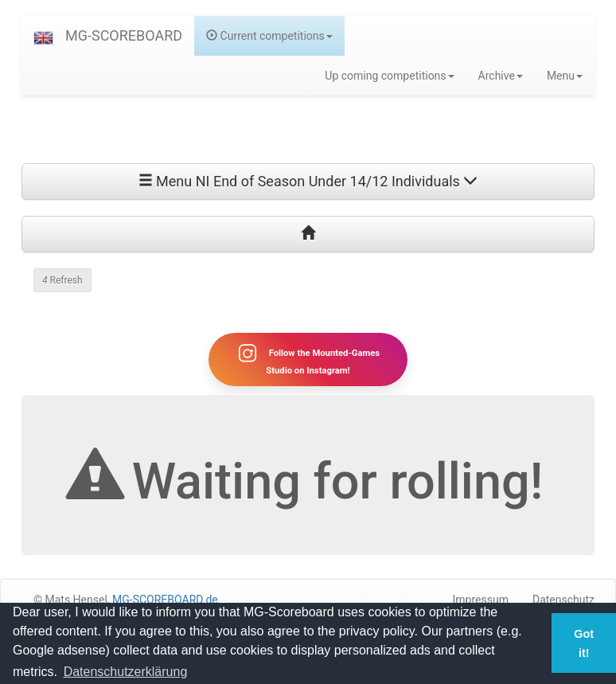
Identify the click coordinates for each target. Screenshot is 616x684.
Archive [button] (501, 76)
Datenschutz (563, 600)
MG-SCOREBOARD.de (165, 600)
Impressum (481, 600)
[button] (43, 36)
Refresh (62, 280)
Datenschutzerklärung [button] (126, 672)
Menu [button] (565, 76)
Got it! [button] (584, 643)
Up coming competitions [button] (389, 76)
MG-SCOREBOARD (124, 35)
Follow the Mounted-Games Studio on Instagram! (308, 359)
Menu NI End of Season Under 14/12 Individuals (308, 181)
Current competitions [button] (269, 36)
